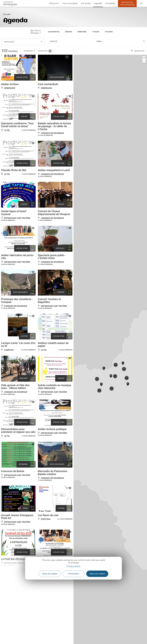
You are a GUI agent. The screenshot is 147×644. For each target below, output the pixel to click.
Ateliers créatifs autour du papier (53, 345)
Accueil (7, 14)
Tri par (29, 51)
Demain (68, 32)
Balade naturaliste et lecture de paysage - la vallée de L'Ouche (54, 126)
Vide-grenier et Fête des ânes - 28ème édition (15, 387)
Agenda (98, 3)
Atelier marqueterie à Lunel (54, 170)
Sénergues (10, 4)
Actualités (110, 3)
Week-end (82, 32)
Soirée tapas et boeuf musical (14, 213)
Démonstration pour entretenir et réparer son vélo (18, 431)
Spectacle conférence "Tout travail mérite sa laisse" (17, 125)
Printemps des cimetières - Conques (17, 301)
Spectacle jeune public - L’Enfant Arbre (52, 257)
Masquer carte (138, 51)
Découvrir (54, 3)
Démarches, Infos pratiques (127, 3)
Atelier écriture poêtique (52, 429)
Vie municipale (70, 3)
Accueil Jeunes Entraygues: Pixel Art (17, 517)
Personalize (73, 574)
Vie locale (86, 3)
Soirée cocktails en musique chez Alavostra (55, 387)
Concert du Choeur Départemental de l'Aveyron (54, 213)
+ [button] (144, 58)
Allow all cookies (97, 574)
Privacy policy (73, 566)
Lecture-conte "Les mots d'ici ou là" (18, 345)
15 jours (109, 32)
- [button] (144, 61)
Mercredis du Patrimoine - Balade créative (53, 473)
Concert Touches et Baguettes (49, 301)
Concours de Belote (13, 471)
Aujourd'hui (54, 32)
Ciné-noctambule (48, 84)
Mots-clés (9, 42)
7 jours (96, 32)
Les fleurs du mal (48, 515)
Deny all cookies (50, 574)
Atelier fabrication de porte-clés (17, 257)
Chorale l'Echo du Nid (14, 170)
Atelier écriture (10, 84)
